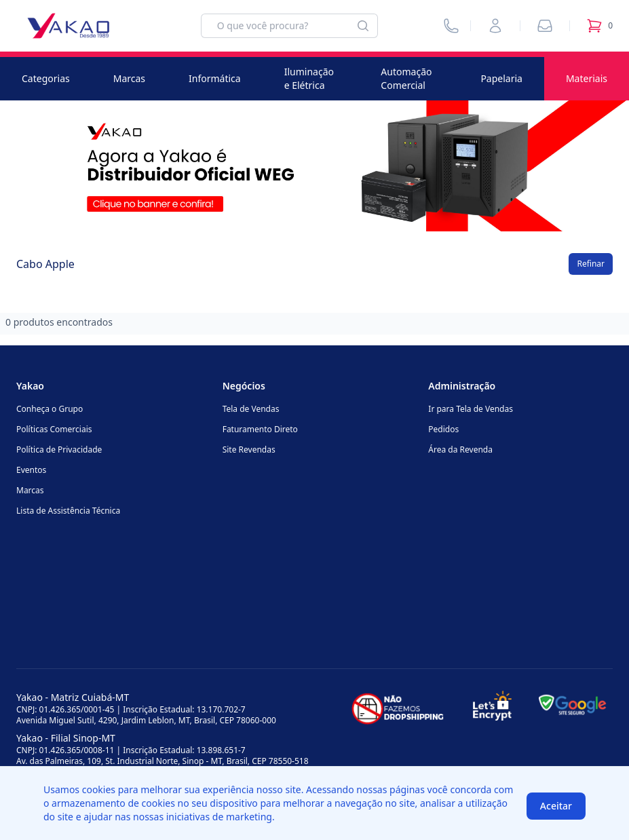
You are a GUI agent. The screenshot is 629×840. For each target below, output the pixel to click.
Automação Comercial (406, 78)
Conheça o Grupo (50, 409)
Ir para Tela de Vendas (471, 409)
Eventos (31, 470)
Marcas (129, 78)
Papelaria (501, 78)
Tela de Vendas (251, 409)
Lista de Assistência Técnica (68, 511)
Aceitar (556, 806)
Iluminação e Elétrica (309, 78)
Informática (215, 78)
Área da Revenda (460, 450)
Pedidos (443, 429)
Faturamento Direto (260, 429)
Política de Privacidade (59, 450)
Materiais (587, 78)
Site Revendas (249, 450)
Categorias (46, 78)
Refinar (591, 264)
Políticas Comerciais (54, 429)
